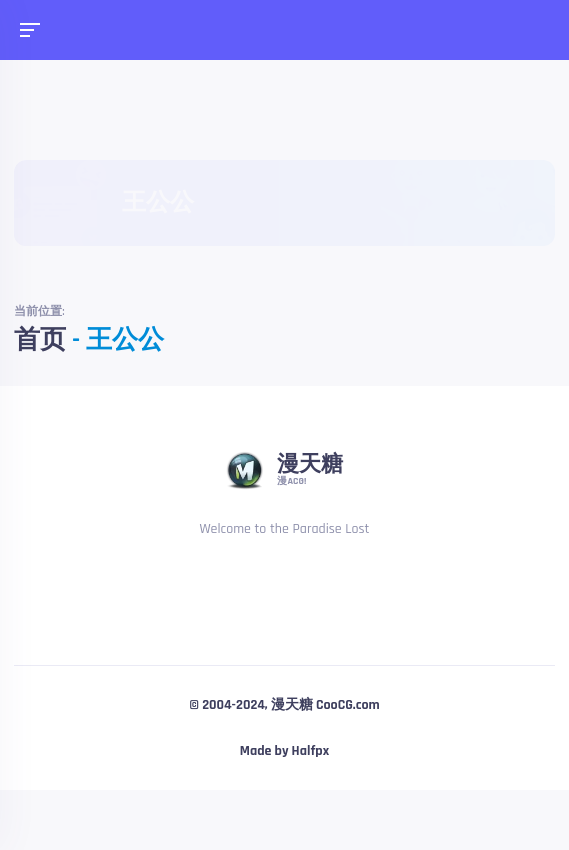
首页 (40, 340)
